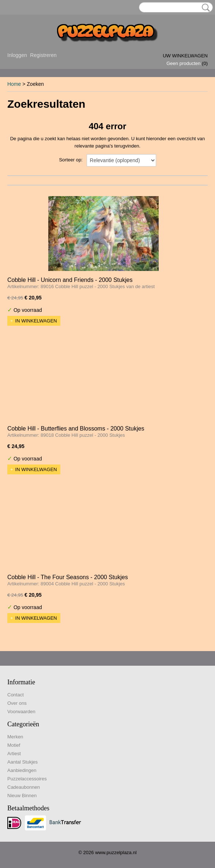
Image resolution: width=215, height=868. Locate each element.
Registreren (43, 55)
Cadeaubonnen (24, 787)
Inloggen (17, 55)
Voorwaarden (21, 712)
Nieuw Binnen (22, 796)
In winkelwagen (36, 321)
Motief (14, 745)
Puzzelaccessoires (27, 779)
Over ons (17, 703)
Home (14, 84)
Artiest (14, 754)
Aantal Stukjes (22, 762)
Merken (15, 737)
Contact (16, 695)
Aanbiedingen (22, 770)
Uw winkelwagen (185, 56)
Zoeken (204, 8)
